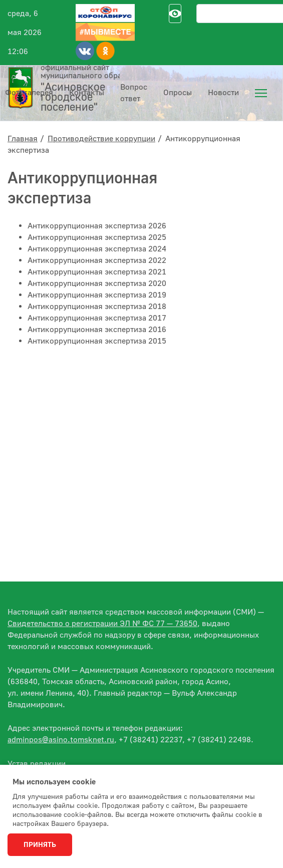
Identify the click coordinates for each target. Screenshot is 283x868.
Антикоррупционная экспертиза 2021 (97, 272)
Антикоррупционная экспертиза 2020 (97, 283)
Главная (23, 139)
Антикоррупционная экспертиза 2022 (97, 260)
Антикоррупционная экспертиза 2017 (97, 318)
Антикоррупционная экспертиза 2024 (97, 249)
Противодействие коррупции (101, 139)
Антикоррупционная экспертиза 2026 (97, 226)
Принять (40, 845)
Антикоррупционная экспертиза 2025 (97, 237)
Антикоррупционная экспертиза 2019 (97, 295)
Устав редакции (37, 764)
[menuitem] (261, 93)
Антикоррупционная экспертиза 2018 (97, 307)
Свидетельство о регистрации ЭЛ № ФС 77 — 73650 (102, 624)
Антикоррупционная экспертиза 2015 (97, 341)
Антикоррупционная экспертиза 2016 (97, 330)
